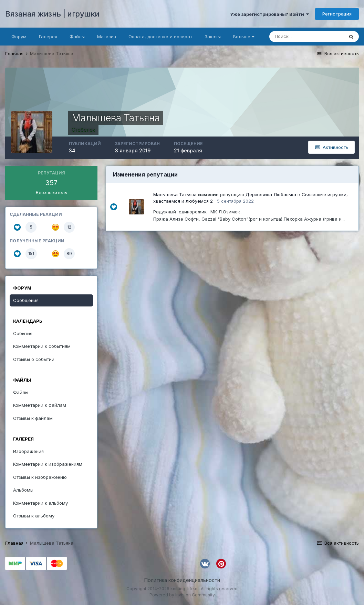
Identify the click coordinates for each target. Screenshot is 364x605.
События (23, 333)
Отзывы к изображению (40, 477)
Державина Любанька (271, 194)
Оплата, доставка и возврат (160, 37)
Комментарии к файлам (40, 405)
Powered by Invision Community (182, 595)
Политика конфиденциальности (182, 580)
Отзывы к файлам (33, 418)
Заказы (213, 37)
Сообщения (26, 300)
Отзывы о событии (34, 359)
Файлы (77, 37)
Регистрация (337, 14)
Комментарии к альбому (40, 503)
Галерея (48, 37)
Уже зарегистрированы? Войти (269, 14)
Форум (19, 37)
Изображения (28, 451)
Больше (244, 37)
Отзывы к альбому (34, 516)
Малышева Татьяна (175, 194)
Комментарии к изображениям (48, 464)
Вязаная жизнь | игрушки (52, 14)
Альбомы (23, 490)
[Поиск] (306, 37)
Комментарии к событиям (42, 346)
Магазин (107, 37)
